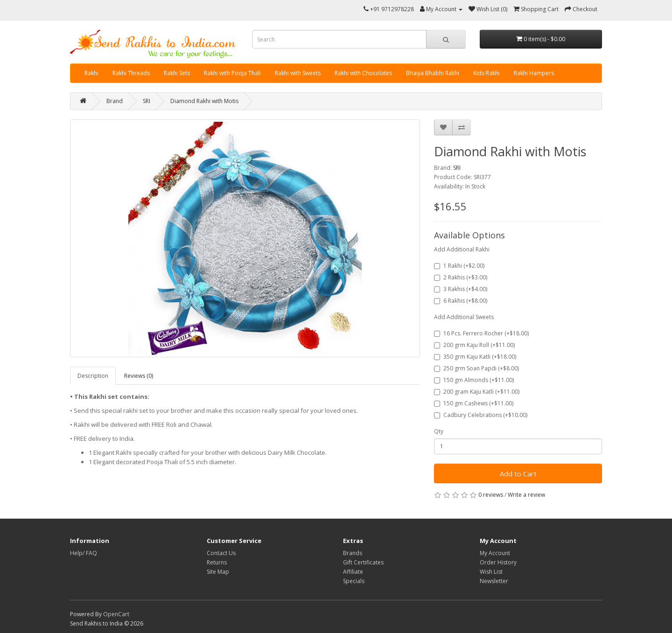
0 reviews (491, 495)
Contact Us (221, 553)
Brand (115, 101)
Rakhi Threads (131, 73)
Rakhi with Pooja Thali (232, 73)
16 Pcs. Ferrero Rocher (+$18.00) (481, 333)
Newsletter (494, 581)
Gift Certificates (363, 562)
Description (93, 376)
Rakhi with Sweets (298, 73)
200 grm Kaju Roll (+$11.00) (474, 345)
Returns (217, 562)
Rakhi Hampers (534, 73)
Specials (354, 581)
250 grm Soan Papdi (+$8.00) (476, 368)
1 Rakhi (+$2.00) (459, 266)
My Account (495, 553)
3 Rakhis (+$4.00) (461, 289)
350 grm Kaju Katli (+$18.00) (475, 357)
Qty (439, 431)
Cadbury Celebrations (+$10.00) (481, 415)
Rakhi (91, 73)
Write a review (526, 495)
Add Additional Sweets (464, 317)
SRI (147, 101)
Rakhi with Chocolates (363, 73)
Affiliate (353, 572)
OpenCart (116, 614)
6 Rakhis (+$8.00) (461, 301)
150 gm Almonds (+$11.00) (474, 380)
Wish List (491, 572)
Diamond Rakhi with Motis (204, 101)
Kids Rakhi (486, 73)
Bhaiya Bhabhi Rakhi (433, 73)
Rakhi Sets (177, 73)
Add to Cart (518, 473)
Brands (353, 553)
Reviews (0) (139, 376)
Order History (498, 562)
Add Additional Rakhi (462, 249)
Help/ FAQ (84, 553)
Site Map (218, 572)
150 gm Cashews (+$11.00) (474, 403)
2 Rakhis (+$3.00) (461, 277)
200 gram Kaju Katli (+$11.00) (477, 392)
